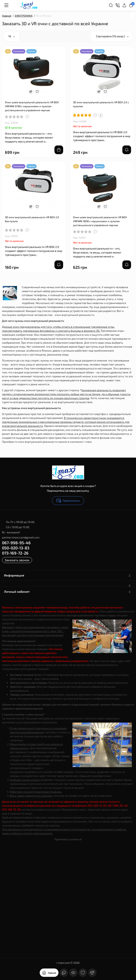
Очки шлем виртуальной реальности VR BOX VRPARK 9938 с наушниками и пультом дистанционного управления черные (100, 221)
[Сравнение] (92, 973)
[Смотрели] (73, 973)
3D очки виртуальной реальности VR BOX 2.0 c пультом (101, 104)
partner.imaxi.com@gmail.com (21, 537)
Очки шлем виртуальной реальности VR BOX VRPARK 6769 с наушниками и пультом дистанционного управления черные (32, 106)
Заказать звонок (17, 560)
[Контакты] (118, 5)
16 (11, 36)
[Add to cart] (59, 150)
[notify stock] (127, 150)
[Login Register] (124, 5)
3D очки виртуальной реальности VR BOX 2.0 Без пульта (32, 219)
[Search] (111, 5)
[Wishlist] (37, 92)
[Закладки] (83, 973)
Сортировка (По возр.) (112, 36)
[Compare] (31, 92)
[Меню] (6, 5)
